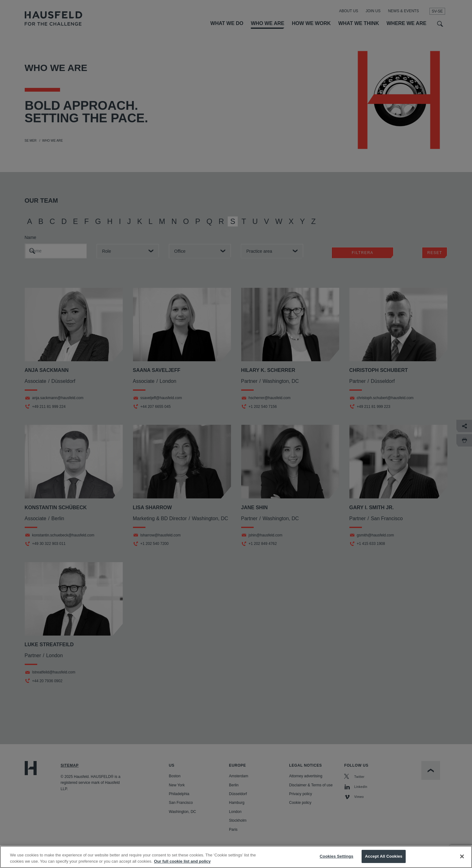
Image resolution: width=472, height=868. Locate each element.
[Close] (462, 857)
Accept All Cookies (384, 857)
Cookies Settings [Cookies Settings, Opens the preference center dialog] (337, 857)
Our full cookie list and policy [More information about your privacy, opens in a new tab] (182, 862)
